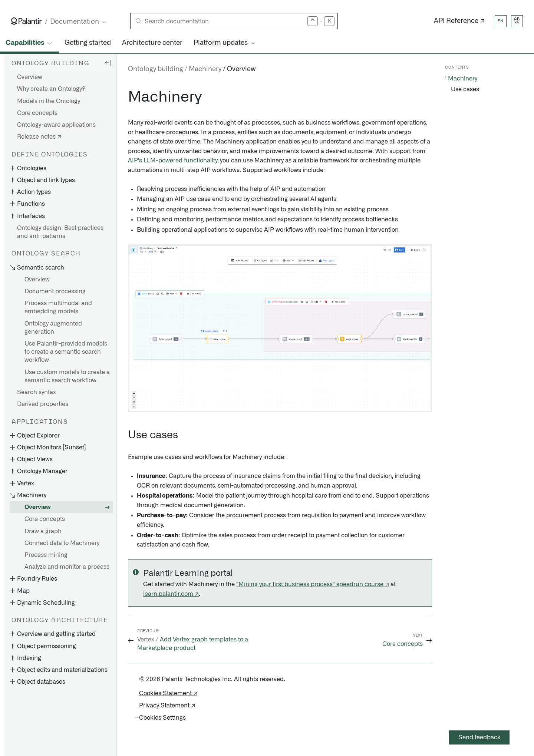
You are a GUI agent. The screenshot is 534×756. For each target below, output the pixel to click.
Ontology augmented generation (53, 328)
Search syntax (37, 392)
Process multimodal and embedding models (58, 307)
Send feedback (479, 737)
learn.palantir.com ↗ (171, 594)
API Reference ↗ (459, 21)
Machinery (205, 69)
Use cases (465, 89)
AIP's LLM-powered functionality (173, 161)
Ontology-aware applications (56, 125)
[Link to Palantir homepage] (27, 21)
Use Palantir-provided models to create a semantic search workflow (66, 352)
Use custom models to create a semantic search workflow (67, 376)
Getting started (88, 43)
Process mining (46, 555)
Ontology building (156, 69)
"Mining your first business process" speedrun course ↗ (313, 584)
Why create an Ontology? (51, 89)
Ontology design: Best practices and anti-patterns (60, 232)
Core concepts (37, 113)
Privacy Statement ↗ (167, 706)
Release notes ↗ (39, 137)
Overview (30, 77)
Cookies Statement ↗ (168, 693)
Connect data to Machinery (62, 543)
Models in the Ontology (49, 101)
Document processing (55, 291)
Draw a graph (43, 531)
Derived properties (43, 404)
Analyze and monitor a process (67, 567)
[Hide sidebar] (108, 62)
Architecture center (152, 43)
